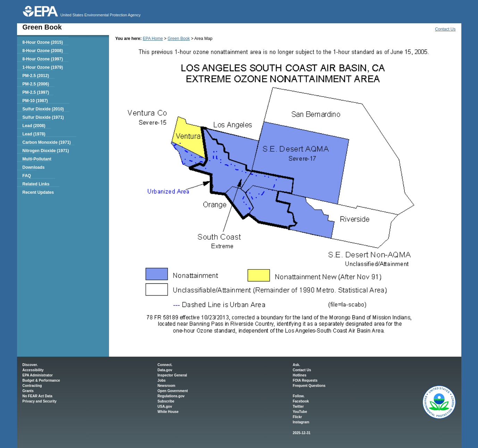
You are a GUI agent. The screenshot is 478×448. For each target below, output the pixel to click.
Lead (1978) (34, 134)
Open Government (173, 391)
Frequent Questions (309, 386)
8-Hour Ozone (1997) (43, 59)
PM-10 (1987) (35, 101)
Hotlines (299, 375)
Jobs (162, 380)
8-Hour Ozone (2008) (43, 51)
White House (168, 412)
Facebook (301, 401)
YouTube (300, 412)
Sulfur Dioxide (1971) (43, 117)
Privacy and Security (40, 401)
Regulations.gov (171, 396)
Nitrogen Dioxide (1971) (45, 151)
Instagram (301, 422)
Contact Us (445, 29)
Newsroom (166, 386)
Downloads (33, 167)
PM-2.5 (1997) (36, 92)
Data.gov (165, 370)
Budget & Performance (41, 380)
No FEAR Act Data (37, 396)
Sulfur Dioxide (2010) (43, 109)
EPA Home (153, 39)
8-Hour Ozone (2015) (43, 42)
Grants (28, 391)
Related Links (36, 184)
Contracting (32, 386)
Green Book (179, 39)
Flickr (297, 417)
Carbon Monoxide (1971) (46, 142)
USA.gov (165, 406)
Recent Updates (38, 192)
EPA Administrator (38, 375)
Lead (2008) (34, 126)
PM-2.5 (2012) (36, 76)
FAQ (27, 176)
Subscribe (166, 401)
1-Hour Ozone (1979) (43, 67)
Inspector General (172, 375)
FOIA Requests (305, 380)
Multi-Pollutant (37, 159)
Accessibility (33, 370)
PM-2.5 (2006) (36, 84)
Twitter (298, 406)
